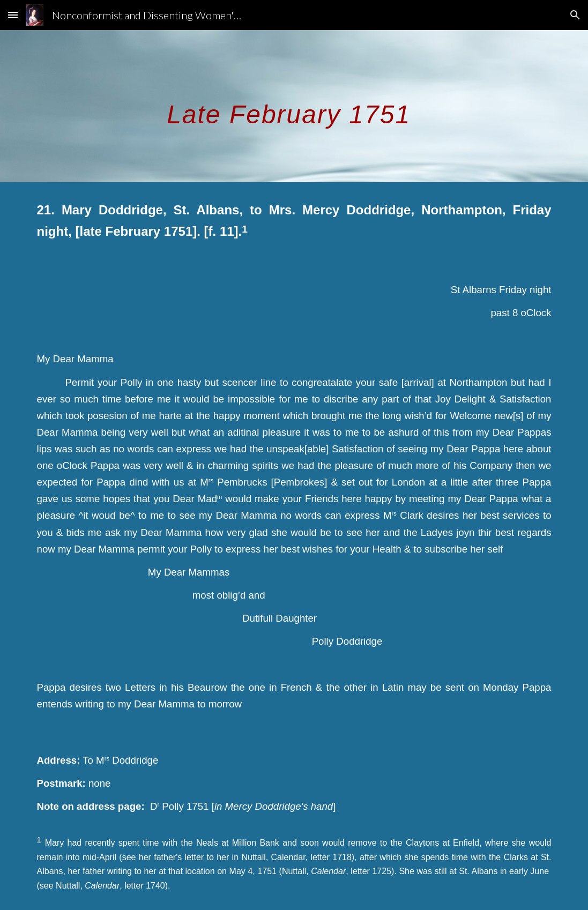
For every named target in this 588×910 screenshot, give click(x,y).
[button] (13, 15)
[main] (294, 106)
